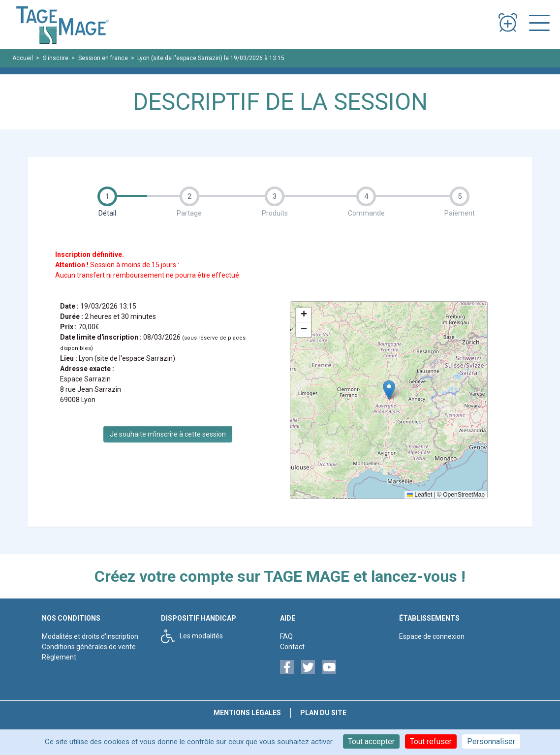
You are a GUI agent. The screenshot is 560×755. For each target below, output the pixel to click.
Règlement (59, 657)
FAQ (286, 636)
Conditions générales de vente (89, 647)
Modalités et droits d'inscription (90, 636)
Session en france (103, 58)
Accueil (23, 58)
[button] (389, 390)
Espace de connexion (432, 636)
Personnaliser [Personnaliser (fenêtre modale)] (491, 741)
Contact (292, 647)
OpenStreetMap (464, 495)
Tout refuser (431, 741)
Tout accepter (371, 741)
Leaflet (420, 495)
